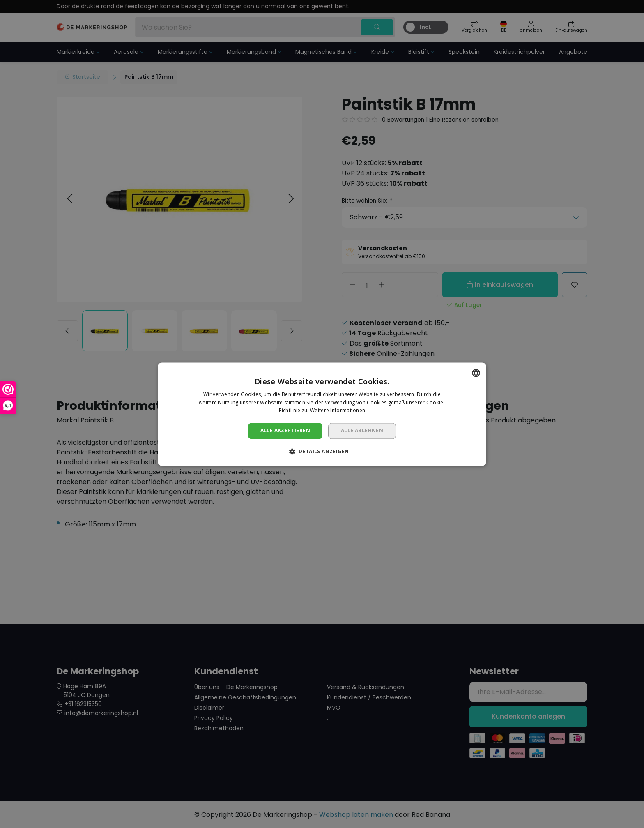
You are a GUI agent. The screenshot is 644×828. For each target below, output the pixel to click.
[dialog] (322, 414)
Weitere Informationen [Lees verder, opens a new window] (338, 411)
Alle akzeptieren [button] (285, 431)
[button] (322, 451)
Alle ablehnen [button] (362, 431)
